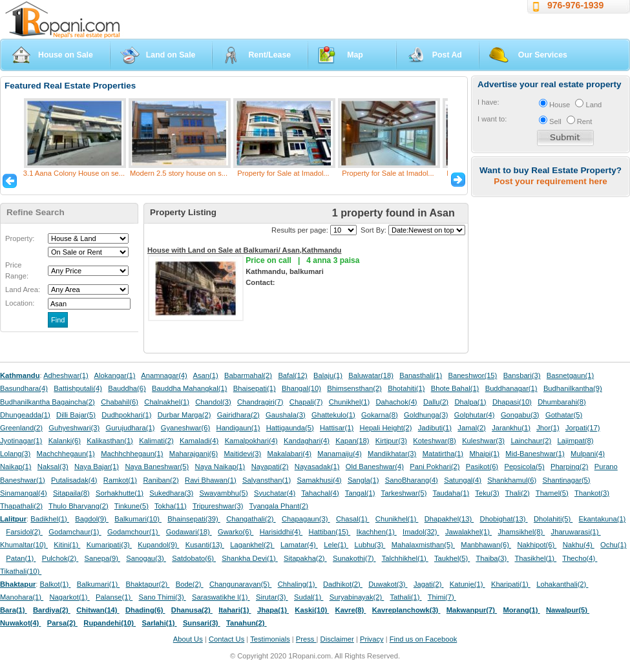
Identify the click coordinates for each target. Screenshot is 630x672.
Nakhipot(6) (537, 545)
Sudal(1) (309, 597)
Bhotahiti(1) (406, 388)
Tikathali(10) (21, 571)
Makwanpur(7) (472, 610)
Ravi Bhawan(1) (211, 480)
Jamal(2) (472, 428)
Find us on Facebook (423, 639)
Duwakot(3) (388, 584)
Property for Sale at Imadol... (283, 173)
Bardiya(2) (52, 610)
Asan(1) (206, 375)
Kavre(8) (351, 610)
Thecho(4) (580, 558)
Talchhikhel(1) (405, 558)
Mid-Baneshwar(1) (535, 454)
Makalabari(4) (289, 454)
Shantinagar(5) (567, 480)
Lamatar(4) (299, 545)
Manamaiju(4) (339, 454)
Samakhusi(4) (320, 480)
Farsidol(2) (24, 532)
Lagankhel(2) (252, 545)
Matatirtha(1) (443, 454)
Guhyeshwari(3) (74, 428)
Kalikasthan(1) (110, 441)
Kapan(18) (352, 441)
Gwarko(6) (236, 532)
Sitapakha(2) (305, 558)
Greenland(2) (21, 428)
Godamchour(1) (133, 532)
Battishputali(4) (78, 388)
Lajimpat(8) (576, 441)
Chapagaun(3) (306, 519)
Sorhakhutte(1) (120, 493)
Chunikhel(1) (349, 402)
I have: (488, 102)
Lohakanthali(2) (562, 584)
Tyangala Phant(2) (279, 506)
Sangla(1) (363, 480)
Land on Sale (171, 55)
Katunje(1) (467, 584)
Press (306, 639)
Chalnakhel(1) (167, 402)
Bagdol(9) (92, 519)
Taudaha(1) (451, 493)
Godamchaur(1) (75, 532)
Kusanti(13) (205, 545)
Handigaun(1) (238, 428)
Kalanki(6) (65, 441)
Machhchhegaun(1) (132, 454)
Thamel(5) (552, 493)
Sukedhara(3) (171, 493)
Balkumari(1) (99, 584)
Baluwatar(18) (371, 375)
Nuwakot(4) (20, 623)
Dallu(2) (436, 402)
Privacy (372, 639)
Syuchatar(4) (275, 493)
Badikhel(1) (50, 519)
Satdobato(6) (194, 558)
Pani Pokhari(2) (435, 467)
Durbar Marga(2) (184, 415)
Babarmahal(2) (248, 375)
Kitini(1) (67, 545)
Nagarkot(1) (70, 597)
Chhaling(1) (298, 584)
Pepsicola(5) (524, 467)
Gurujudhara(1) (131, 428)
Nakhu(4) (579, 545)
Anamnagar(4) (164, 375)
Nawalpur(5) (568, 610)
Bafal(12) (292, 375)
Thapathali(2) (21, 506)
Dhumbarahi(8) (562, 402)
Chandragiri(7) (260, 402)
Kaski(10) (312, 610)
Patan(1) (21, 558)
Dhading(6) (145, 610)
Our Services (543, 55)
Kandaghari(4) (307, 441)
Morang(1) (521, 610)
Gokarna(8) (380, 415)
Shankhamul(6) (512, 480)
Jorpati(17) (583, 428)
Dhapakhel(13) (449, 519)
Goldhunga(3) (426, 415)
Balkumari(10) (138, 519)
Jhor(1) (548, 428)
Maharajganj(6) (194, 454)
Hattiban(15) (330, 532)
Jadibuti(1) (435, 428)
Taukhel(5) (452, 558)
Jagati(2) (429, 584)
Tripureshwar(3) (218, 506)
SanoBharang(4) (412, 480)
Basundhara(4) (24, 388)
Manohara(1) (22, 597)
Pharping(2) (569, 467)
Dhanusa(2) (192, 610)
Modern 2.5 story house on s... (179, 173)
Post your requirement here (550, 181)
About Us (188, 639)
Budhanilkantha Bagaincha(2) (47, 402)
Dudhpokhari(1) (126, 415)
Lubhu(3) (370, 545)
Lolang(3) (15, 454)
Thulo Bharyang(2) (79, 506)
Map (355, 55)
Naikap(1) (16, 467)
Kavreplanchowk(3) (406, 610)
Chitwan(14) (98, 610)
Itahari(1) (235, 610)
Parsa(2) (62, 623)
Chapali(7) (306, 402)
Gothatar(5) (564, 415)
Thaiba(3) (492, 558)
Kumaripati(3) (109, 545)
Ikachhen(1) (377, 532)
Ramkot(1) (120, 480)
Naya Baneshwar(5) (157, 467)
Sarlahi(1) (159, 623)
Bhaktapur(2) (148, 584)
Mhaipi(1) (484, 454)
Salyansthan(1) (267, 480)
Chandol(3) (213, 402)
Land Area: (23, 289)
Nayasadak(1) (317, 467)
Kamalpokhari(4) (251, 441)
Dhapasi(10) (512, 402)
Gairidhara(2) (238, 415)
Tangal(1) (360, 493)
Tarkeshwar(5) (404, 493)
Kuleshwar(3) (483, 441)
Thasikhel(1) (536, 558)
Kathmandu (20, 375)
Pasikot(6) (482, 467)
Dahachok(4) (397, 402)
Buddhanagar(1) (511, 388)
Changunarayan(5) (240, 584)
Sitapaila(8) (71, 493)
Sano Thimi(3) (163, 597)
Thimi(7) (442, 597)
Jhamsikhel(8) (521, 532)
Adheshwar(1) (66, 375)
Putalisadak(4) (74, 480)
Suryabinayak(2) (357, 597)
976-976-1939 (575, 5)
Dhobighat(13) (504, 519)
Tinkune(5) (131, 506)
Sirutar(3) (272, 597)
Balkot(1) (56, 584)
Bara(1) (14, 610)
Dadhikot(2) (343, 584)
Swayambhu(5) (223, 493)
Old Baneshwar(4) (375, 467)
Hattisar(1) (337, 428)
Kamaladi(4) (199, 441)
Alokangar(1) (115, 375)
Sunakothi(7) (354, 558)
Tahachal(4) (320, 493)
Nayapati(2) (270, 467)
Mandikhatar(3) (392, 454)
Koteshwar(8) (435, 441)
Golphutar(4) (475, 415)
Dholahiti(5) (553, 519)
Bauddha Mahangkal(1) (189, 388)
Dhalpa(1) (470, 402)
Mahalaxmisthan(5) (423, 545)
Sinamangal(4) (24, 493)
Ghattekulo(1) (333, 415)
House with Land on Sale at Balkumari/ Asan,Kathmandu (244, 250)
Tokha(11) (171, 506)
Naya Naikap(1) (220, 467)
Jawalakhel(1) (468, 532)
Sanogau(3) (146, 558)
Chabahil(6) (120, 402)
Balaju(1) (328, 375)
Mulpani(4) (588, 454)
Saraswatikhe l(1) (221, 597)
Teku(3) (487, 493)
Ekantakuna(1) (603, 519)
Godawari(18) (189, 532)
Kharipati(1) (511, 584)
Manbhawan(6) (486, 545)
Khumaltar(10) (24, 545)
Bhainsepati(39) (194, 519)
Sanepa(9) (102, 558)
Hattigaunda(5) (290, 428)
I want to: (492, 119)
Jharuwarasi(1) (576, 532)
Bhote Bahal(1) (455, 388)
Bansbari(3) (522, 375)
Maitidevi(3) (242, 454)
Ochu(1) (613, 545)
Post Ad (447, 55)
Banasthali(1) (421, 375)
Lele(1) (336, 545)
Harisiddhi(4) (281, 532)
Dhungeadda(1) (25, 415)
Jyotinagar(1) (21, 441)
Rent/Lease (269, 55)
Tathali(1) (405, 597)
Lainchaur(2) (531, 441)
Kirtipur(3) (391, 441)
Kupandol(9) (158, 545)
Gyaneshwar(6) (185, 428)
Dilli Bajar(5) (76, 415)
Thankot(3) (592, 493)
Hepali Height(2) (386, 428)
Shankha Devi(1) (249, 558)
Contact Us (226, 639)
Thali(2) (518, 493)
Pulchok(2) (60, 558)
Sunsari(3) (202, 623)
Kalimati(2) (156, 441)
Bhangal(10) (301, 388)
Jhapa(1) (273, 610)
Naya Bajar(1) (97, 467)
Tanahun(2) (247, 623)
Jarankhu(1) (511, 428)
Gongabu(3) (520, 415)
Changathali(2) (251, 519)
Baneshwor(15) (472, 375)
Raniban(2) (161, 480)
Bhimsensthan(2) (354, 388)
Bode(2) (190, 584)
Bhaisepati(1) (255, 388)
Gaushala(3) (286, 415)
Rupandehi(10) (110, 623)
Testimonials (270, 639)
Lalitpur (13, 519)
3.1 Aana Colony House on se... (74, 173)
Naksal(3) (53, 467)
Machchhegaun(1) (66, 454)
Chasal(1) (353, 519)
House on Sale (66, 55)
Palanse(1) (114, 597)
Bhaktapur (18, 584)
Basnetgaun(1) (570, 375)
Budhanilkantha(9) (573, 388)
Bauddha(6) (127, 388)
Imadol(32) (421, 532)
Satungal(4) (463, 480)
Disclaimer (337, 639)
